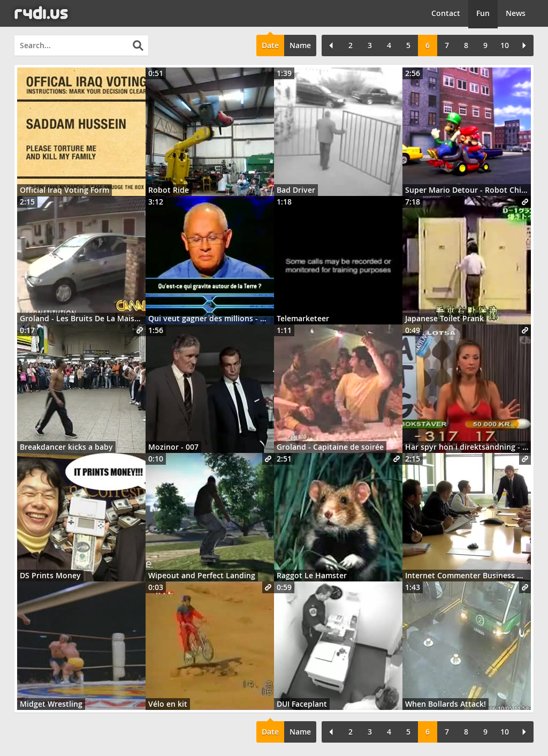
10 (505, 45)
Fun (483, 13)
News (516, 13)
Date (270, 45)
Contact (446, 13)
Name (300, 45)
